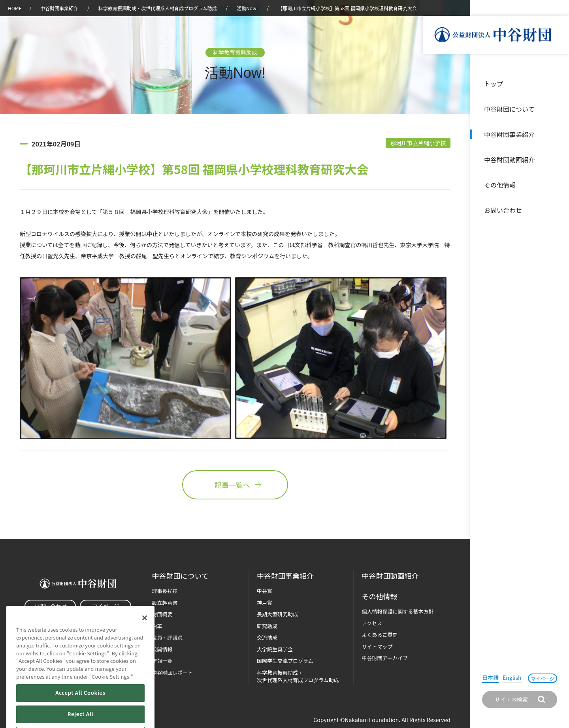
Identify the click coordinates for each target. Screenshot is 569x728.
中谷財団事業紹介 (509, 134)
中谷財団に (180, 576)
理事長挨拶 (165, 591)
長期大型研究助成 (277, 614)
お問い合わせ (503, 210)
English (512, 677)
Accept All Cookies (80, 709)
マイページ (543, 678)
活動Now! (247, 8)
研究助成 (267, 626)
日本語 (490, 677)
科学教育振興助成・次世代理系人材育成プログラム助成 (158, 8)
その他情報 (500, 185)
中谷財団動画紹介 (509, 159)
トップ (494, 84)
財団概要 (162, 614)
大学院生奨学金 (275, 649)
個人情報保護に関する (398, 611)
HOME (15, 8)
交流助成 (267, 637)
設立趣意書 (165, 603)
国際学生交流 (285, 661)
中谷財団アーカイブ (384, 658)
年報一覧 (162, 661)
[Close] (145, 634)
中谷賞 (265, 591)
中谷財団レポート (173, 673)
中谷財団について (509, 109)
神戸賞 (265, 603)
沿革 (558, 159)
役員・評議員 (168, 637)
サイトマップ (377, 646)
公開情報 (162, 649)
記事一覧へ (235, 485)
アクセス (372, 623)
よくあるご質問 (380, 635)
